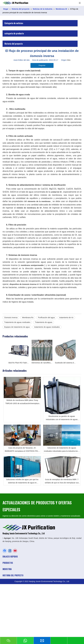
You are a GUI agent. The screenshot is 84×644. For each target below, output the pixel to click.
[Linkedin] (10, 551)
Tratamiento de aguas (44, 322)
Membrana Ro (28, 318)
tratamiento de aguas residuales (47, 327)
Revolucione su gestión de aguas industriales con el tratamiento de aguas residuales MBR (62, 418)
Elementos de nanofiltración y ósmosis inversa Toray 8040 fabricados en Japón (42, 363)
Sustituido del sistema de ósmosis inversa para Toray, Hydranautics (65, 363)
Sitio (69, 60)
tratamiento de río (66, 318)
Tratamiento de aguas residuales (17, 322)
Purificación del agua (46, 318)
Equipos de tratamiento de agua (17, 327)
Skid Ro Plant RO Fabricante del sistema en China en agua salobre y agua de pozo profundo (19, 363)
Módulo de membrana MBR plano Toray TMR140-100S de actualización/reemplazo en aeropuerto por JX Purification (22, 402)
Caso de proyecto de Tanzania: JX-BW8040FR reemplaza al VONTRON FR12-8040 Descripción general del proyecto (22, 450)
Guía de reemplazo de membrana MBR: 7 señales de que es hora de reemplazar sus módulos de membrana (62, 481)
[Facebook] (5, 551)
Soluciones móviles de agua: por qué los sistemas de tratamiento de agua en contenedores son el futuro (22, 481)
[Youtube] (15, 551)
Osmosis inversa (11, 318)
